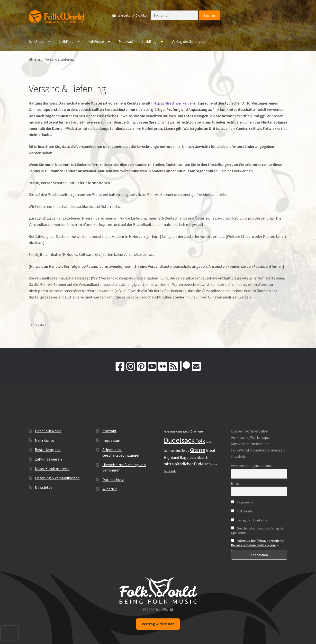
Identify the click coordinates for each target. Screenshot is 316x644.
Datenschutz (113, 480)
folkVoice (96, 41)
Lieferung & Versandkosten (57, 478)
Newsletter (44, 487)
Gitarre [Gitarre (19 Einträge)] (198, 450)
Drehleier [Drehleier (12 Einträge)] (197, 431)
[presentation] (9, 633)
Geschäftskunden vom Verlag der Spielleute (258, 530)
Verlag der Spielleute (189, 41)
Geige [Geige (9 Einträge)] (209, 442)
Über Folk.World (48, 431)
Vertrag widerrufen (158, 624)
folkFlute (36, 41)
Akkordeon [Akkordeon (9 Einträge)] (170, 432)
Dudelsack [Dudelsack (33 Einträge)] (179, 440)
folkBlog (149, 41)
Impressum (112, 440)
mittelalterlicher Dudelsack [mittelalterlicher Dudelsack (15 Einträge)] (188, 464)
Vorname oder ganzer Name (251, 466)
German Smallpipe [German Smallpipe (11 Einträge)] (176, 451)
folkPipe (66, 41)
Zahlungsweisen (48, 459)
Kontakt (109, 431)
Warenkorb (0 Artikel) (133, 15)
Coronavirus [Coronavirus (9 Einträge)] (183, 432)
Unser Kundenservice (52, 469)
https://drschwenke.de (172, 103)
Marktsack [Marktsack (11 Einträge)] (201, 458)
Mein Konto (45, 440)
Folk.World (242, 511)
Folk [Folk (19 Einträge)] (200, 441)
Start (38, 59)
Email (235, 483)
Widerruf (110, 489)
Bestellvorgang (48, 450)
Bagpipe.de (242, 502)
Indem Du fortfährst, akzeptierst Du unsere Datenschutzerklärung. (257, 543)
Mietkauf (126, 41)
